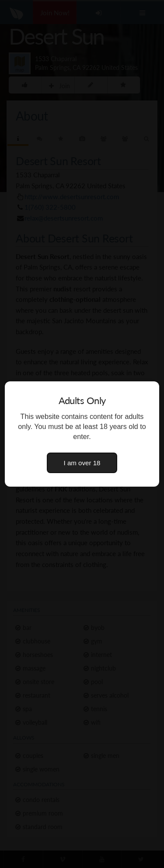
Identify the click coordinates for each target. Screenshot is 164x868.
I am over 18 (82, 463)
